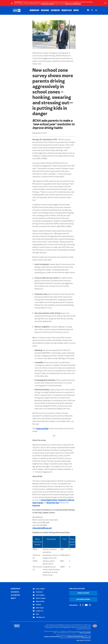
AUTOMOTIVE (55, 10)
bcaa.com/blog (42, 429)
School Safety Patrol (49, 500)
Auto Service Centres (83, 599)
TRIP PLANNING (39, 595)
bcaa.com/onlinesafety (73, 4)
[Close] (105, 3)
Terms (78, 640)
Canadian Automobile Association (52, 637)
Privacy (82, 640)
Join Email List (39, 617)
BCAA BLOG (38, 592)
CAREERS (37, 605)
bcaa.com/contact (48, 4)
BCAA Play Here (53, 503)
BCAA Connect (39, 589)
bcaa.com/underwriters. (85, 633)
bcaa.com (36, 506)
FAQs (36, 614)
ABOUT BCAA (38, 608)
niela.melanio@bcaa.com (42, 528)
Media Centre (39, 601)
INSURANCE (45, 10)
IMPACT (76, 10)
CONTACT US (38, 611)
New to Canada (39, 598)
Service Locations (83, 593)
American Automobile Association (76, 637)
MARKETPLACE (67, 10)
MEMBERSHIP (35, 10)
